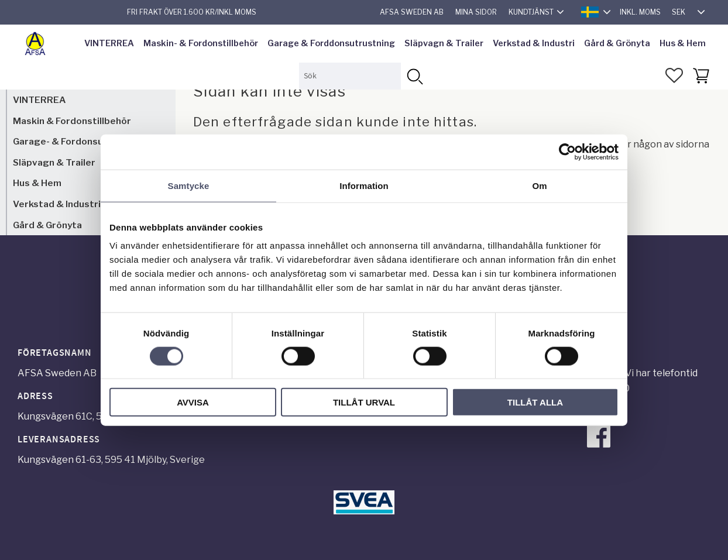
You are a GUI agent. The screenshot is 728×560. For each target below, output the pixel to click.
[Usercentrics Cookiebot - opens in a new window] (567, 152)
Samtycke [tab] (189, 185)
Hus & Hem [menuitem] (683, 43)
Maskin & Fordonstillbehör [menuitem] (72, 121)
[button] (674, 75)
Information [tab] (364, 185)
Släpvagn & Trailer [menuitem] (444, 43)
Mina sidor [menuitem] (476, 12)
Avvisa (193, 402)
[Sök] (414, 76)
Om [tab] (539, 185)
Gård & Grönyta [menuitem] (617, 43)
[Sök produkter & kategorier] (350, 76)
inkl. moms (640, 12)
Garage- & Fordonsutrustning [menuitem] (80, 141)
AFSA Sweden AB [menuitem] (412, 12)
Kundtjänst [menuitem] (531, 12)
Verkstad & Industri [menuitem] (534, 43)
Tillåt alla (535, 402)
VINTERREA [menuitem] (109, 43)
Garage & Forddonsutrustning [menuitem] (331, 43)
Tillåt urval (364, 402)
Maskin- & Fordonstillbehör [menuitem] (201, 43)
